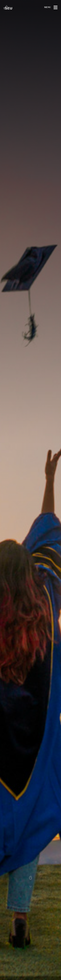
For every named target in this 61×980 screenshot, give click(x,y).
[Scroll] (30, 882)
